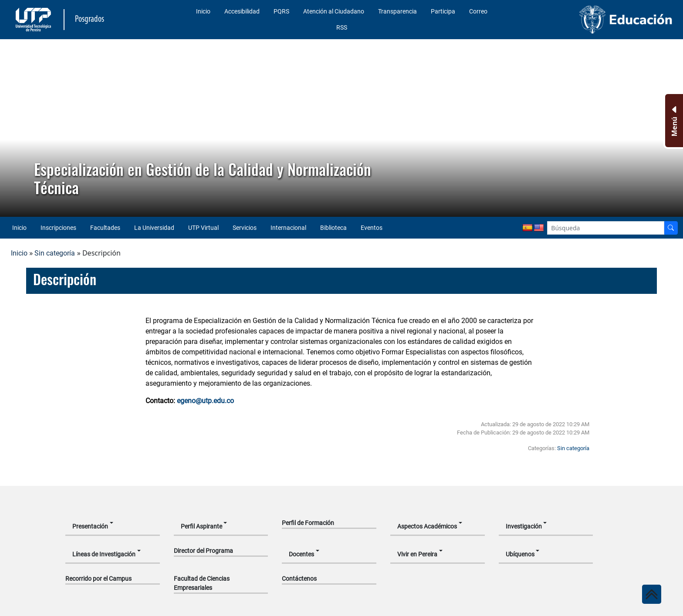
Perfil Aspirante (201, 526)
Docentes (301, 554)
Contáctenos (299, 579)
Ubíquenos (520, 554)
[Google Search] (606, 228)
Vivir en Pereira (417, 554)
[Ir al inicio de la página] (652, 594)
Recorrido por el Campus (98, 579)
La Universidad (154, 228)
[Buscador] (671, 228)
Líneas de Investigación (104, 554)
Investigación (524, 526)
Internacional (288, 228)
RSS (342, 27)
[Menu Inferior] (673, 121)
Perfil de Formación (308, 523)
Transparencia (397, 11)
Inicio (203, 11)
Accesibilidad (242, 11)
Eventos (372, 228)
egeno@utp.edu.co (205, 401)
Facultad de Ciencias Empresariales (202, 583)
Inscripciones (58, 228)
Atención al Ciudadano (334, 11)
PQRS (281, 11)
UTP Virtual (203, 228)
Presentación (90, 526)
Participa (443, 11)
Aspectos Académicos (427, 526)
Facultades (105, 228)
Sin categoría (55, 253)
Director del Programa (203, 551)
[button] (14, 128)
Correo (478, 11)
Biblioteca (333, 228)
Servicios (245, 228)
